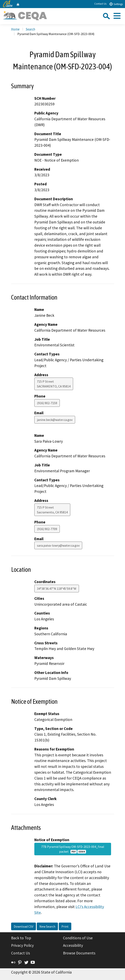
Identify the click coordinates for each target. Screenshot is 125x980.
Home (15, 29)
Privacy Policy (22, 945)
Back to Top (21, 938)
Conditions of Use (78, 938)
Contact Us (100, 4)
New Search (47, 926)
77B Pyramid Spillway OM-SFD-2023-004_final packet (73, 849)
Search (30, 29)
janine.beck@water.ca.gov (55, 420)
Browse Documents (79, 953)
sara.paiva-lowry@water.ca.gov (58, 545)
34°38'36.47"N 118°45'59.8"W (57, 589)
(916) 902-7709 (47, 529)
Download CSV (24, 926)
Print (65, 926)
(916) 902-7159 (47, 403)
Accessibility (73, 945)
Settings (116, 4)
